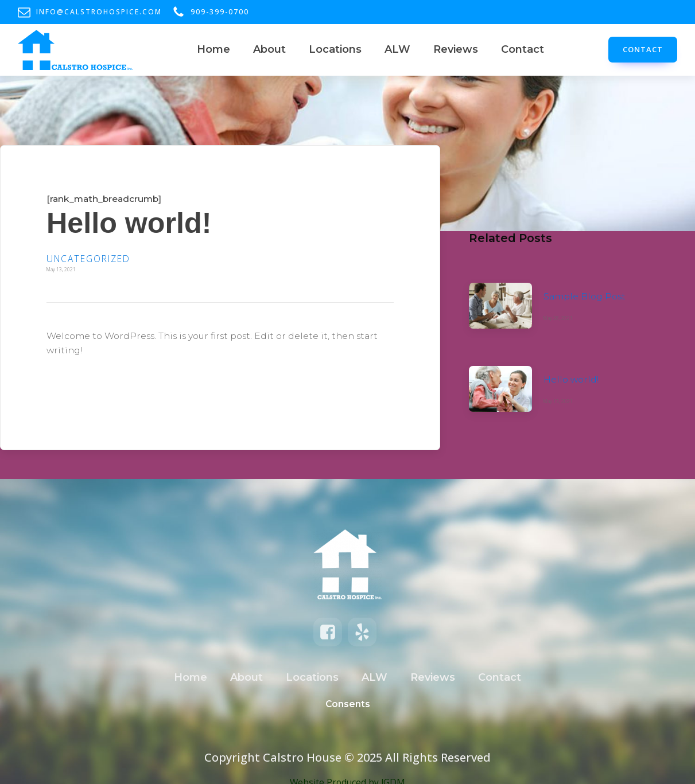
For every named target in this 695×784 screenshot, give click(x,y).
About (269, 49)
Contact (523, 49)
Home (213, 49)
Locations (335, 49)
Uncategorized (88, 259)
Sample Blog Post (585, 296)
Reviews (456, 49)
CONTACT (643, 49)
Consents (348, 704)
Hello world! (571, 379)
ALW (397, 49)
